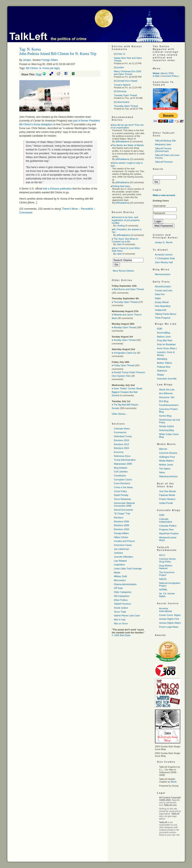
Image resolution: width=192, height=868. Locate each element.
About (164, 73)
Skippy (161, 375)
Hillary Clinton (121, 537)
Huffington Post (167, 457)
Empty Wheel (162, 302)
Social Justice (121, 608)
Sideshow (162, 371)
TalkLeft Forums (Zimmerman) (163, 150)
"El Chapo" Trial (122, 514)
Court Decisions (122, 483)
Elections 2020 (122, 529)
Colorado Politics (168, 526)
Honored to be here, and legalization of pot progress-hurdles (126, 220)
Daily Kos (160, 294)
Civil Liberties (121, 472)
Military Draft (120, 576)
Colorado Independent (166, 520)
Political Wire (164, 367)
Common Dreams (168, 453)
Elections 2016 (122, 440)
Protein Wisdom (167, 499)
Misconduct (120, 580)
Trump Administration (125, 460)
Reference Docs (122, 456)
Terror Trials (120, 612)
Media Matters (167, 461)
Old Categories (122, 596)
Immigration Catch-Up (125, 353)
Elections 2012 (122, 444)
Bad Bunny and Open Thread (129, 289)
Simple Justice (167, 426)
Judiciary (119, 553)
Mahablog (162, 359)
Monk (174, 782)
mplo (119, 244)
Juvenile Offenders (124, 557)
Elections (119, 518)
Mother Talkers (165, 363)
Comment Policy (170, 76)
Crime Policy (120, 491)
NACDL (163, 579)
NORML (163, 590)
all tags (55, 68)
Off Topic (119, 588)
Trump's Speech (122, 85)
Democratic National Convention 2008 (124, 504)
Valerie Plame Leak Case (127, 616)
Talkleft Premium (122, 604)
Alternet (163, 449)
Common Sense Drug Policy (168, 560)
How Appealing (163, 306)
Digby (158, 298)
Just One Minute (168, 491)
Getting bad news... (122, 186)
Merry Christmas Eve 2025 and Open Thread (128, 73)
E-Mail (156, 76)
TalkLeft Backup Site (166, 141)
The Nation (165, 469)
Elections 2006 (122, 522)
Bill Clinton (32, 68)
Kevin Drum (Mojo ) (167, 348)
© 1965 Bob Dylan (121, 635)
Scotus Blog (165, 416)
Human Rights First (169, 619)
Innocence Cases (123, 545)
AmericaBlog (164, 333)
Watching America (168, 476)
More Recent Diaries (123, 271)
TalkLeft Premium (164, 162)
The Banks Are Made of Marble (128, 145)
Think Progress (163, 318)
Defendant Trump (123, 436)
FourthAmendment (169, 405)
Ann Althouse (166, 393)
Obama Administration (125, 584)
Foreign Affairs (50, 60)
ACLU (162, 555)
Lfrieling (121, 226)
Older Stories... (120, 414)
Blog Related (121, 468)
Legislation (120, 565)
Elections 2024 (122, 448)
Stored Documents (124, 510)
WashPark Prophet (169, 533)
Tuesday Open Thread (125, 95)
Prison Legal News (169, 627)
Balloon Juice (164, 337)
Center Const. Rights (170, 615)
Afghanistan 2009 (123, 464)
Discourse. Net (167, 397)
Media (117, 573)
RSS (171, 73)
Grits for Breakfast (166, 344)
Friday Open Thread (124, 365)
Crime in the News (123, 487)
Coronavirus (120, 432)
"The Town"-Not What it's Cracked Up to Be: (125, 240)
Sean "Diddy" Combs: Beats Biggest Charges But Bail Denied (127, 392)
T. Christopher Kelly (165, 258)
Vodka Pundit (166, 503)
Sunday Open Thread (125, 340)
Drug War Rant (165, 340)
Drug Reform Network (166, 567)
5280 (160, 329)
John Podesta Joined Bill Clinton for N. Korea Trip (58, 54)
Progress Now (166, 529)
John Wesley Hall (164, 262)
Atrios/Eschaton (163, 286)
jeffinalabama (122, 141)
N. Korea (44, 68)
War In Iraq (120, 620)
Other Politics (121, 600)
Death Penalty (121, 495)
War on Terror (121, 624)
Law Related (120, 561)
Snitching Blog (167, 430)
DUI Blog (164, 401)
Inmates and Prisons (124, 541)
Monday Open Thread (125, 327)
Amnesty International (166, 610)
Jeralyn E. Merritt (164, 242)
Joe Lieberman (122, 549)
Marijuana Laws (163, 144)
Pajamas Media (167, 495)
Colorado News (122, 429)
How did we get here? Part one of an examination (127, 126)
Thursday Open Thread (126, 106)
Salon (162, 472)
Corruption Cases (123, 480)
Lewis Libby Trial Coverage (128, 569)
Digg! (39, 75)
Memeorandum (163, 274)
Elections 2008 (122, 525)
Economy (119, 452)
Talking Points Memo (166, 314)
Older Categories (123, 592)
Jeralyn (27, 60)
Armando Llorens (164, 255)
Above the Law (167, 390)
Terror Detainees (122, 499)
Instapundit (161, 310)
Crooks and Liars (164, 290)
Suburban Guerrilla (167, 379)
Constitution (120, 476)
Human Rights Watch (170, 623)
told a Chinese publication (57, 189)
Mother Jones (166, 465)
